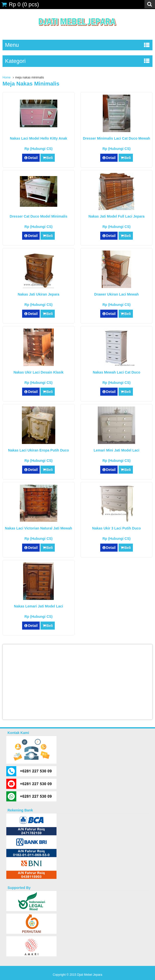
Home (7, 77)
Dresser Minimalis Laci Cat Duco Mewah (117, 138)
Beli (48, 158)
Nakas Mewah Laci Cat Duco (116, 372)
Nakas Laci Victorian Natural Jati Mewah (39, 528)
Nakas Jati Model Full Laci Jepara (116, 216)
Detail (31, 158)
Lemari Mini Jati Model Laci (117, 450)
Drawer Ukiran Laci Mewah (116, 294)
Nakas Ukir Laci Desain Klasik (39, 372)
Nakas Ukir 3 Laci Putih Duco (117, 528)
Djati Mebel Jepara (90, 975)
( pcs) (20, 4)
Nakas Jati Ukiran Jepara (38, 294)
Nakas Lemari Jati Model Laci (39, 606)
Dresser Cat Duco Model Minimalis (39, 216)
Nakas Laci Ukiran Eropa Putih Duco (38, 450)
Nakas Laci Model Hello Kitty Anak (38, 138)
